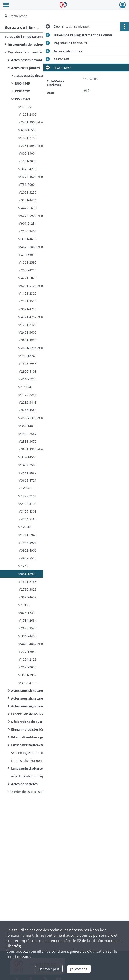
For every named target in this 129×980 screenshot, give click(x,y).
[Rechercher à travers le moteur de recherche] (61, 16)
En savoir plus (49, 969)
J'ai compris (79, 969)
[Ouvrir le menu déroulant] (6, 5)
